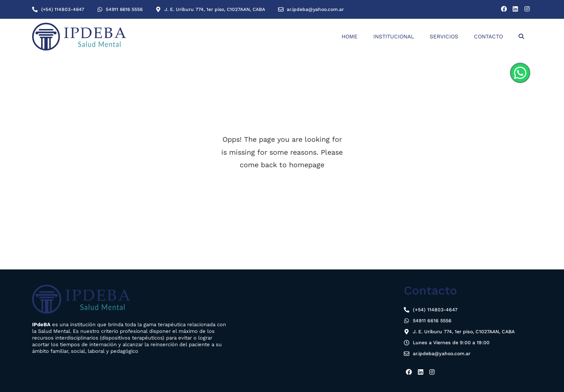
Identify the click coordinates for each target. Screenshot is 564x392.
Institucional (394, 36)
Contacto (488, 36)
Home (350, 36)
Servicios (444, 36)
